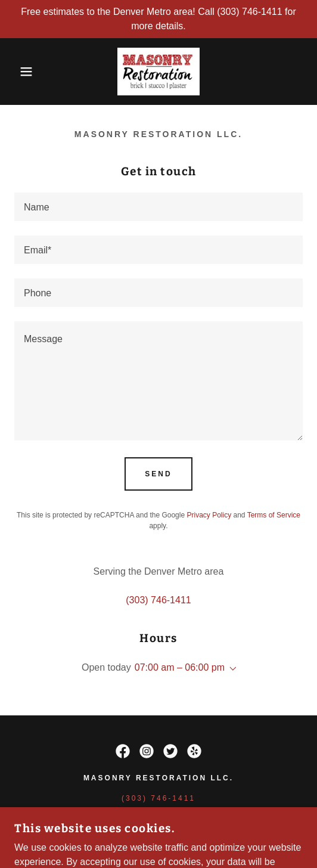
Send (158, 474)
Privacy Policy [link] (209, 515)
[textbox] (158, 207)
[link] (158, 72)
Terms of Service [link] (274, 515)
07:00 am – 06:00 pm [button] (180, 667)
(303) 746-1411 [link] (158, 600)
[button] (22, 72)
